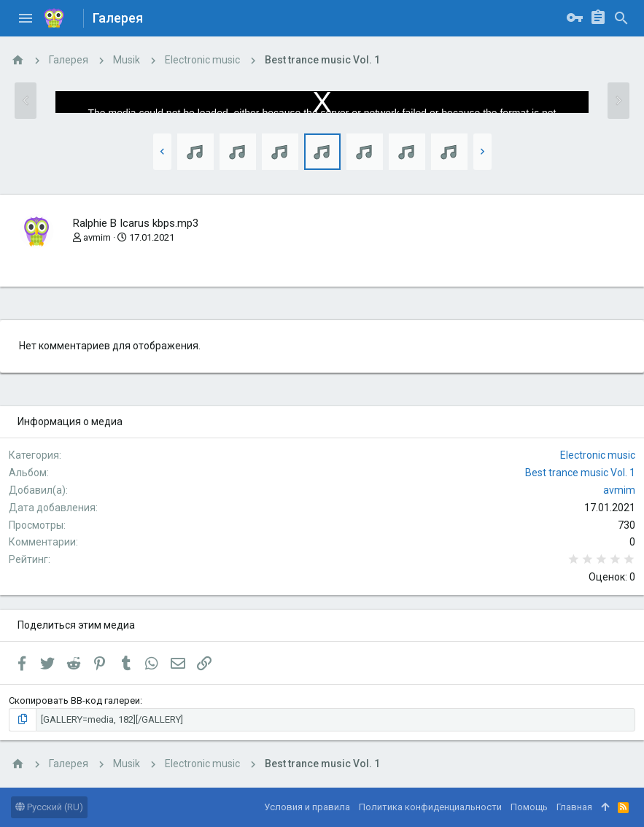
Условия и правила (307, 807)
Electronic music (598, 455)
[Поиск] (621, 18)
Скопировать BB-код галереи (74, 700)
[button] (26, 18)
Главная (574, 807)
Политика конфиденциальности (430, 807)
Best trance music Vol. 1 (580, 473)
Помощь (529, 807)
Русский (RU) (49, 807)
